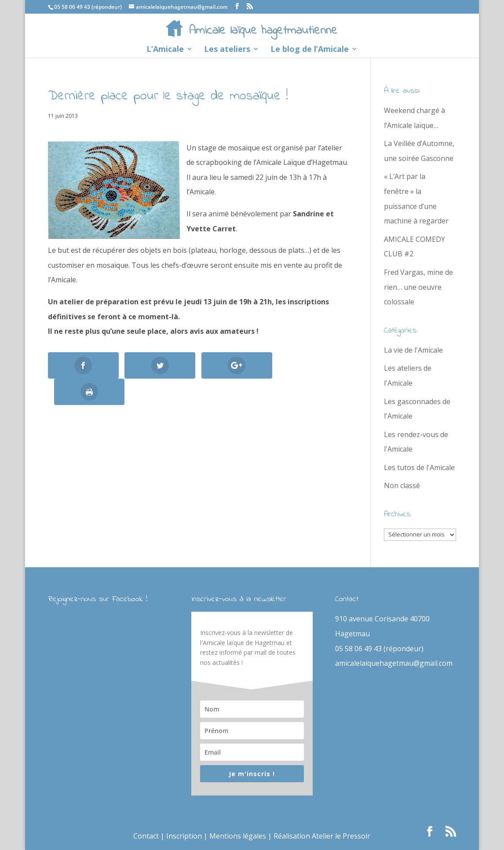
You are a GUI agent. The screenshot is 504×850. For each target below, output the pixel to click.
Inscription (184, 836)
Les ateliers (227, 50)
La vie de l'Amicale (413, 350)
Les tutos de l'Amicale (419, 467)
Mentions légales (238, 836)
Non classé (402, 485)
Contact (146, 836)
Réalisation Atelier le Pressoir (322, 836)
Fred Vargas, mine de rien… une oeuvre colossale (418, 287)
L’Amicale (165, 50)
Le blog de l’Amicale (310, 50)
